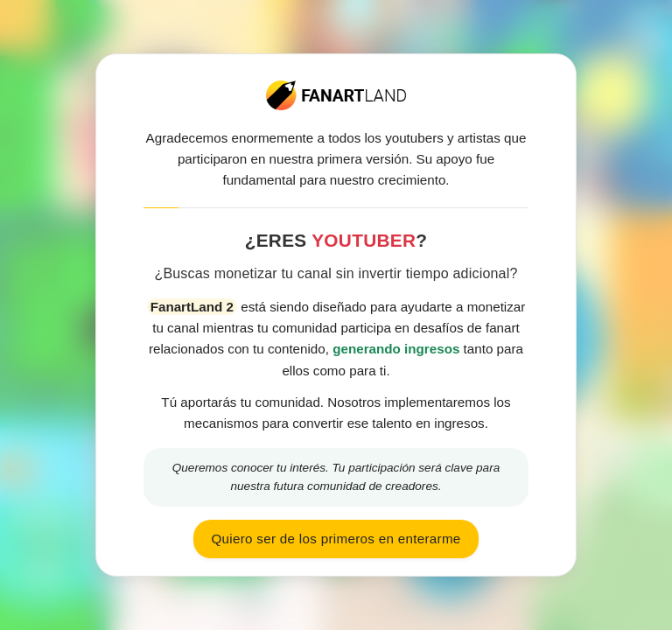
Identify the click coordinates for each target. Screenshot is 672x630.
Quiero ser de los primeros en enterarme (336, 539)
